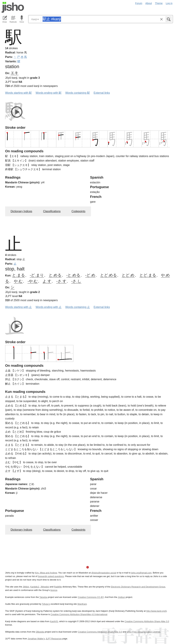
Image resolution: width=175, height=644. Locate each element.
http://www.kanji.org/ (156, 611)
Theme (159, 3)
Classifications (52, 211)
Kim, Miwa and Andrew (46, 573)
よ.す (47, 281)
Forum (139, 3)
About (149, 3)
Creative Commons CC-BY (91, 597)
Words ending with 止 (49, 307)
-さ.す (61, 281)
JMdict (26, 587)
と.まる (19, 275)
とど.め (128, 275)
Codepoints (79, 211)
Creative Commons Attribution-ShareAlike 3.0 (100, 632)
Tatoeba (43, 597)
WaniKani (82, 604)
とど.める (109, 275)
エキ (15, 73)
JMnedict (45, 587)
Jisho (13, 7)
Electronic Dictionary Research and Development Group (138, 587)
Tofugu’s (46, 604)
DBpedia (40, 632)
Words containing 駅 (78, 93)
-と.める (73, 275)
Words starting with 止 (18, 307)
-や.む (33, 281)
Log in (169, 3)
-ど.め (90, 275)
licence (54, 590)
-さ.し (76, 281)
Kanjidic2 (35, 587)
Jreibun (122, 597)
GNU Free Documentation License (144, 632)
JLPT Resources (54, 639)
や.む (18, 281)
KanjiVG (54, 621)
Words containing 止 (78, 307)
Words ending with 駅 (49, 93)
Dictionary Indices (21, 211)
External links (102, 93)
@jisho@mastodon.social (104, 573)
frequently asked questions (51, 576)
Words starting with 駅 (18, 93)
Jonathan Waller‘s (36, 639)
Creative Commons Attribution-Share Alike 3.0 (147, 621)
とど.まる (148, 275)
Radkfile (58, 587)
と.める (55, 275)
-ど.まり (37, 275)
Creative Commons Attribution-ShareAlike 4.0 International (79, 614)
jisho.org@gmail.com (141, 573)
